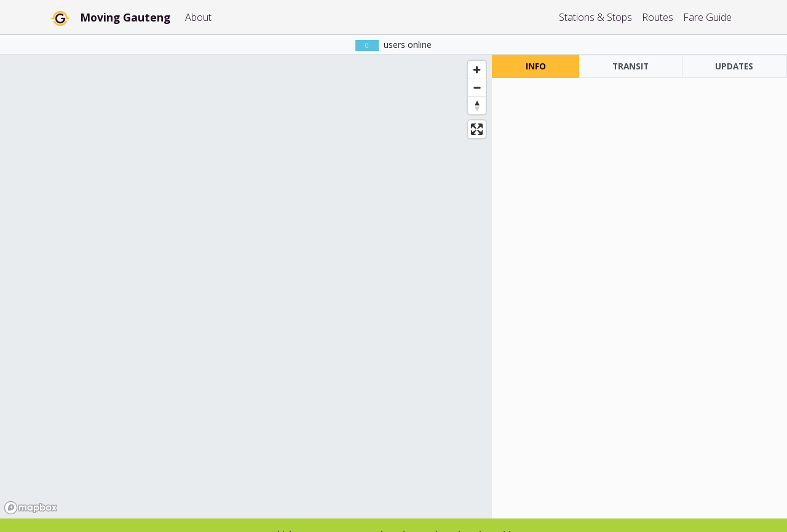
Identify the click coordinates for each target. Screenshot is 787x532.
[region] (246, 287)
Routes (658, 17)
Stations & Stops (595, 17)
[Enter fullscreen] (477, 129)
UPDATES (734, 66)
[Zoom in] (477, 70)
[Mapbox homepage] (31, 508)
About (198, 17)
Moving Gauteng (125, 17)
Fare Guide (707, 17)
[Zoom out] (477, 88)
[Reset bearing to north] (477, 105)
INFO (536, 66)
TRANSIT (631, 66)
